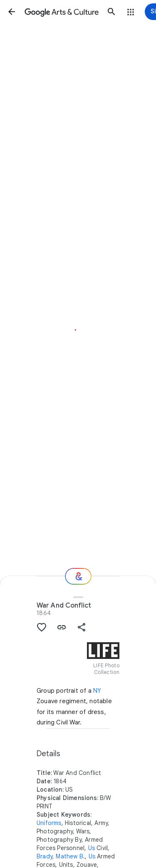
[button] (12, 12)
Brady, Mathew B (60, 856)
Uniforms (49, 823)
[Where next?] (78, 576)
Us (92, 848)
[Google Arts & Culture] (62, 12)
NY (97, 691)
